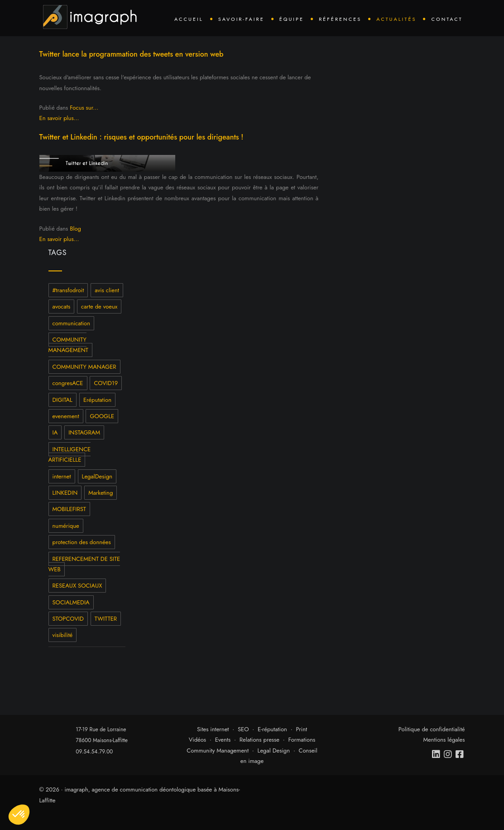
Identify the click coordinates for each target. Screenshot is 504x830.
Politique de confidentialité (432, 729)
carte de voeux (99, 306)
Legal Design (274, 750)
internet (62, 476)
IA (55, 432)
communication (72, 323)
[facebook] (460, 754)
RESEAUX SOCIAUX (77, 586)
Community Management (218, 750)
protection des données (82, 542)
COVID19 (106, 383)
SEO (243, 729)
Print (301, 729)
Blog (75, 229)
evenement (66, 416)
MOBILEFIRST (69, 509)
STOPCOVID (68, 619)
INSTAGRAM (84, 432)
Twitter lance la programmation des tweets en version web (132, 54)
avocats (62, 306)
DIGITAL (62, 400)
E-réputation (272, 729)
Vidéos (197, 740)
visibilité (63, 635)
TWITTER (106, 619)
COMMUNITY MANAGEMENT (68, 345)
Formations (302, 740)
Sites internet (213, 729)
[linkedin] (437, 754)
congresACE (68, 383)
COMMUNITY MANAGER (84, 367)
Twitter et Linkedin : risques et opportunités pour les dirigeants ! (142, 137)
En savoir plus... (59, 118)
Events (223, 740)
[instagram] (448, 754)
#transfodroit (68, 290)
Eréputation (97, 400)
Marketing (101, 493)
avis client (107, 290)
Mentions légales (444, 740)
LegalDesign (97, 476)
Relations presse (259, 740)
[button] (19, 815)
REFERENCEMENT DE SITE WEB (84, 564)
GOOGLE (102, 416)
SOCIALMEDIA (71, 602)
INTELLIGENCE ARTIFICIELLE (70, 454)
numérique (66, 526)
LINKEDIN (65, 493)
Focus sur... (84, 108)
